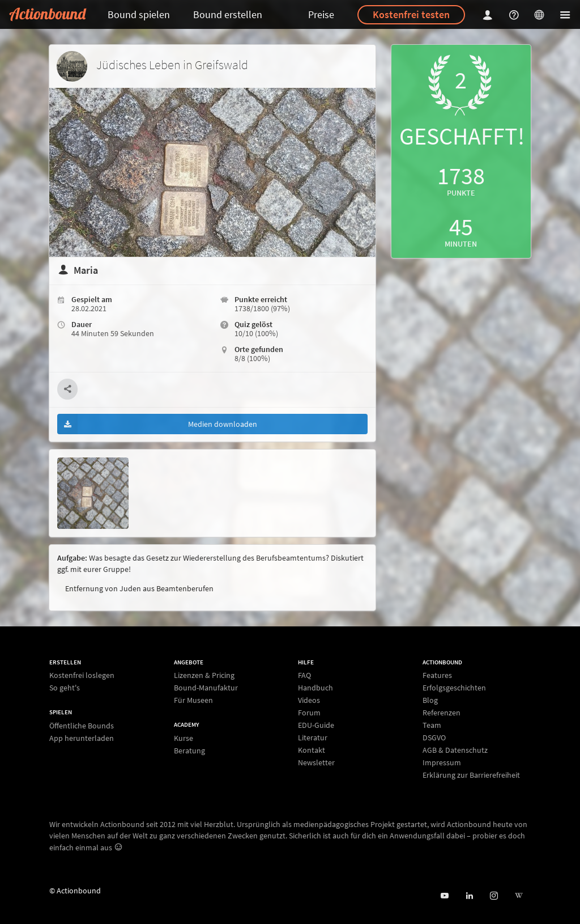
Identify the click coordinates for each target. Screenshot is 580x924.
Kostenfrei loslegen (82, 675)
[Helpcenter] (515, 14)
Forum (309, 713)
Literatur (313, 737)
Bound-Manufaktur (206, 688)
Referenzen (442, 713)
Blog (430, 700)
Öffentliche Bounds (82, 726)
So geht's (65, 687)
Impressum (442, 762)
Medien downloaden (157, 424)
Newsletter (316, 762)
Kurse (184, 738)
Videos (309, 700)
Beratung (189, 750)
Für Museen (193, 700)
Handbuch (315, 688)
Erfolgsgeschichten (454, 688)
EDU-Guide (316, 725)
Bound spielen (139, 14)
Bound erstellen (228, 14)
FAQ (304, 675)
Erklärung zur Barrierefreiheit (471, 775)
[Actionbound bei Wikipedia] (519, 896)
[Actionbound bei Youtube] (444, 896)
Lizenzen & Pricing (204, 675)
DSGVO (434, 737)
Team (432, 725)
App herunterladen (82, 738)
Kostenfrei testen (411, 14)
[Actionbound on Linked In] (469, 896)
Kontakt (312, 750)
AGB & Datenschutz (455, 750)
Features (437, 675)
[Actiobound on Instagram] (494, 896)
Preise (321, 14)
